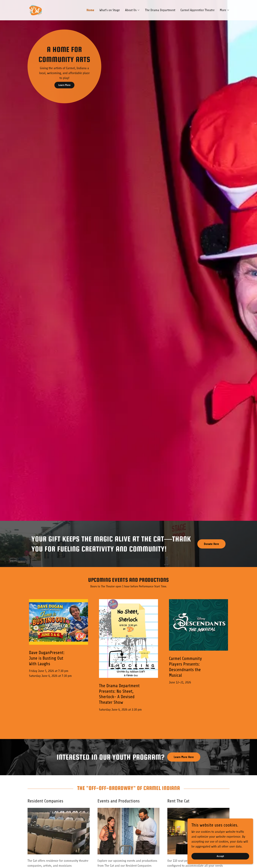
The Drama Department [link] (160, 10)
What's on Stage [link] (110, 10)
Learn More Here (184, 757)
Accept (220, 856)
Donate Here (211, 544)
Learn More (64, 85)
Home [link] (90, 10)
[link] (36, 10)
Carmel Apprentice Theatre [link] (198, 10)
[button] (132, 10)
